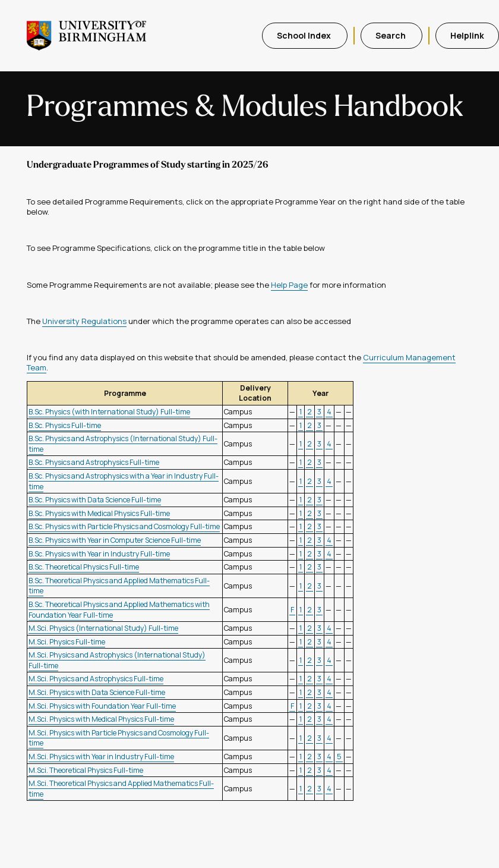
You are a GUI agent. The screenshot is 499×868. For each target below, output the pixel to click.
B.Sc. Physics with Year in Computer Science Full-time (115, 540)
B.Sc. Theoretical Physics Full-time (84, 567)
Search (391, 35)
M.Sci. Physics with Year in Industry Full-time (101, 757)
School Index (305, 35)
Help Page (289, 285)
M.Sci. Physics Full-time (67, 642)
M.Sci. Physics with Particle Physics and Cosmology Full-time (119, 738)
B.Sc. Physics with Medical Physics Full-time (99, 513)
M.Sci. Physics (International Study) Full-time (103, 628)
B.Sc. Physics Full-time (65, 425)
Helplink (467, 35)
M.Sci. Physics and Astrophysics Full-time (96, 679)
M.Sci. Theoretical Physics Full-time (86, 770)
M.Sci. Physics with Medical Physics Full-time (101, 719)
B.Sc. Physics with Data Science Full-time (95, 500)
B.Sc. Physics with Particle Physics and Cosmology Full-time (124, 526)
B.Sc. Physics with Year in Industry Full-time (99, 554)
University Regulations (84, 321)
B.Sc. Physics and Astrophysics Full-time (94, 462)
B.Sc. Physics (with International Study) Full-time (109, 412)
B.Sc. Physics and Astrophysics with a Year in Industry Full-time (124, 481)
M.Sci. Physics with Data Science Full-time (97, 692)
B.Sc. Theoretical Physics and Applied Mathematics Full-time (119, 586)
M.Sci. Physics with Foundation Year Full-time (102, 706)
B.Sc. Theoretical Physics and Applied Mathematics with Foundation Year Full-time (119, 610)
